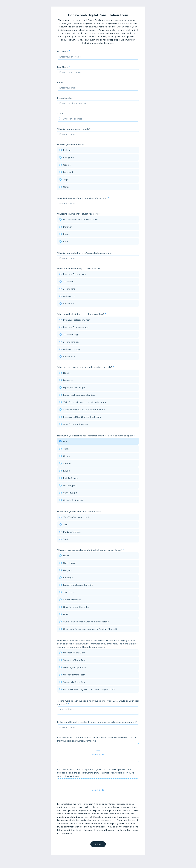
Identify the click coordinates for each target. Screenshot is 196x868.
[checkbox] (98, 151)
